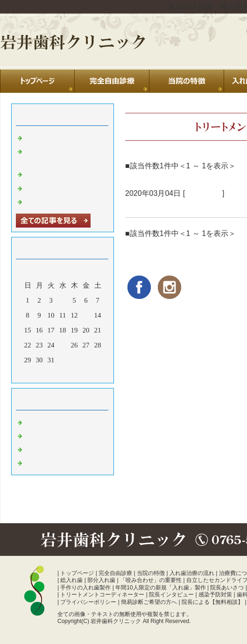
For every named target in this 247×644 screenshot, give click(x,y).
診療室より (204, 193)
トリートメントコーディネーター (102, 595)
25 (63, 345)
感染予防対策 (215, 595)
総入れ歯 (71, 580)
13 (86, 315)
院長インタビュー (171, 595)
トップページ (77, 573)
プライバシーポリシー (88, 602)
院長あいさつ (227, 588)
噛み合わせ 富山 (51, 462)
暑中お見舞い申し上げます (67, 201)
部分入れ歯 (101, 580)
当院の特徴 (151, 573)
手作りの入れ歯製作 (85, 588)
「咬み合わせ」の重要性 (151, 580)
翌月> (80, 374)
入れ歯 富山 (44, 449)
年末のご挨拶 (46, 187)
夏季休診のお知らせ (57, 137)
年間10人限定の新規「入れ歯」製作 (160, 588)
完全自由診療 (115, 573)
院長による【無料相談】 (212, 602)
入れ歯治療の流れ (192, 573)
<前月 (45, 374)
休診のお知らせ (50, 173)
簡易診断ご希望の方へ (149, 602)
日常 (32, 422)
